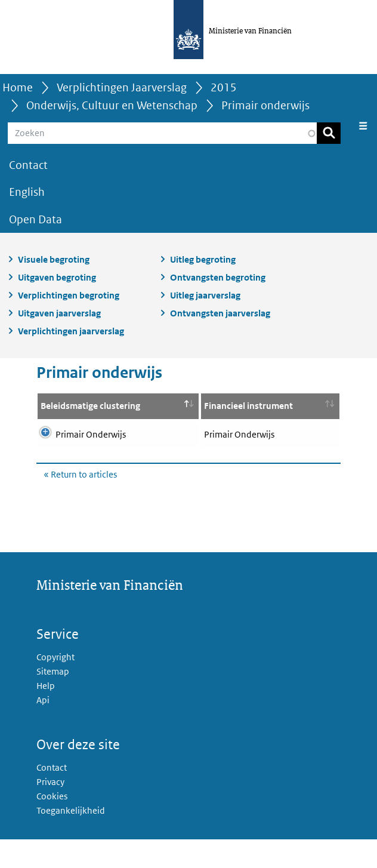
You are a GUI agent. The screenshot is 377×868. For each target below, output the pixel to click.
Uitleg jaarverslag (205, 295)
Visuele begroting (54, 259)
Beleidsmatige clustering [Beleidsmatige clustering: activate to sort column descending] (69, 413)
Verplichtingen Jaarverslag (122, 87)
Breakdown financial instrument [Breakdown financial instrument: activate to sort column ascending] (266, 413)
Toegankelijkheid (71, 839)
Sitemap (53, 700)
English (27, 192)
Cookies (52, 825)
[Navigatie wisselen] (363, 126)
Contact (28, 165)
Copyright (55, 686)
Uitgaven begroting (57, 277)
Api (43, 729)
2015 (224, 87)
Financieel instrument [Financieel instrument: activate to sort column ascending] (161, 413)
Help (46, 714)
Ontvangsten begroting (218, 277)
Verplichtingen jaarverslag (71, 331)
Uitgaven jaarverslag (59, 313)
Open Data (35, 219)
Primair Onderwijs (91, 449)
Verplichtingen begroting (69, 295)
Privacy (50, 810)
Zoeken (329, 133)
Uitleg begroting (203, 259)
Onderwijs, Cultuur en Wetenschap (112, 105)
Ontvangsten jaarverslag (220, 313)
